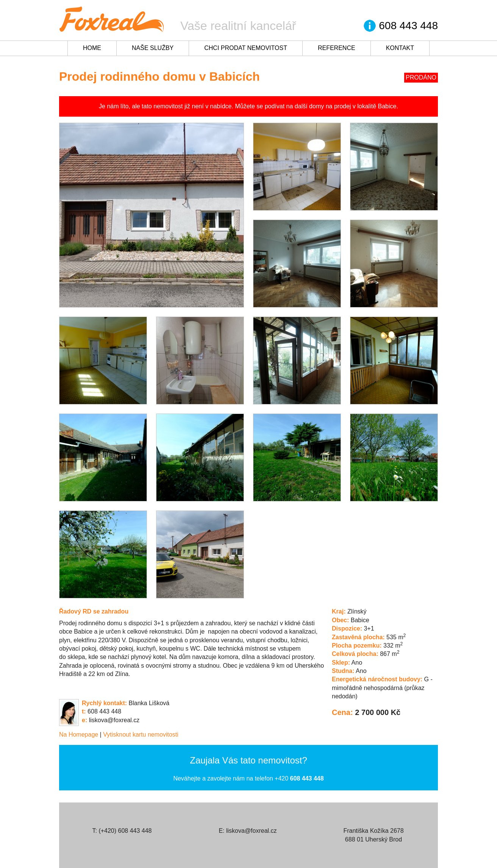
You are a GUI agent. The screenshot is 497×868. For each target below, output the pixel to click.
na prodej (338, 106)
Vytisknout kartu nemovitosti (141, 735)
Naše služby (153, 48)
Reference (337, 48)
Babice (387, 106)
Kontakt (400, 48)
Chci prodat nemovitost (246, 48)
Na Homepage (79, 735)
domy (316, 106)
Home (92, 48)
